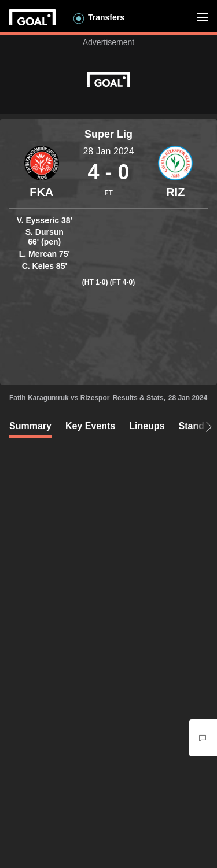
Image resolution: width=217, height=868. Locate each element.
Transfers (106, 17)
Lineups (147, 426)
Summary (30, 426)
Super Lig (108, 134)
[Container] (42, 172)
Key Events (90, 426)
